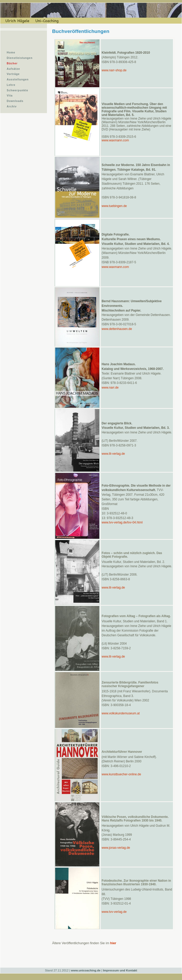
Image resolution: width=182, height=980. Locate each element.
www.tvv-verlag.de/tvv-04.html (122, 522)
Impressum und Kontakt (120, 970)
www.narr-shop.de (114, 70)
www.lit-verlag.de (113, 454)
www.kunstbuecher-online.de (121, 774)
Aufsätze (13, 69)
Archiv (12, 106)
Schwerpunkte (17, 90)
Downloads (15, 101)
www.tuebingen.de (114, 206)
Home (11, 53)
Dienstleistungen (20, 58)
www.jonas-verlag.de (116, 848)
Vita (10, 96)
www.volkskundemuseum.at (121, 713)
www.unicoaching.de (86, 970)
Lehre (11, 85)
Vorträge (13, 74)
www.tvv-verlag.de (114, 912)
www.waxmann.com (115, 140)
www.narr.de (110, 388)
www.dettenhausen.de (117, 329)
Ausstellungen (18, 80)
